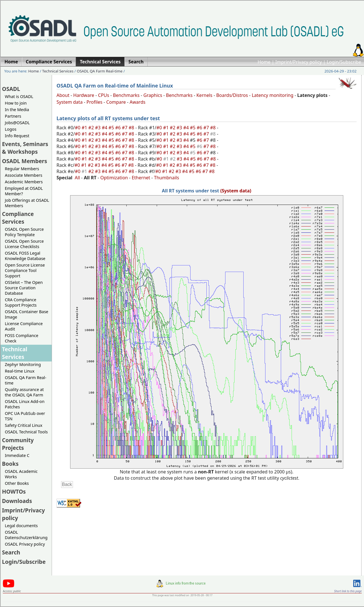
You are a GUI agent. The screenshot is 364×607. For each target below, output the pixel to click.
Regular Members (22, 169)
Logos (11, 129)
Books (10, 464)
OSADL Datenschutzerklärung (26, 535)
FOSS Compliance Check (22, 338)
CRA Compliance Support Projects (21, 302)
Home (264, 62)
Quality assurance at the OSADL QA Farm (24, 392)
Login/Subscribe (344, 62)
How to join (16, 103)
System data (70, 102)
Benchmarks (126, 95)
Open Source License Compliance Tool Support (25, 270)
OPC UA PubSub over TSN (25, 416)
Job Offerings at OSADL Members (27, 203)
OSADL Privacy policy (25, 544)
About (63, 95)
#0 (78, 128)
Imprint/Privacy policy (299, 62)
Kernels (204, 95)
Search (11, 552)
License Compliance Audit (24, 326)
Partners (13, 116)
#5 (112, 128)
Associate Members (24, 175)
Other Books (17, 483)
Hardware (84, 95)
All (77, 178)
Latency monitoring (273, 95)
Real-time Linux (20, 371)
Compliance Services (18, 218)
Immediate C (17, 455)
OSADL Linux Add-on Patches (25, 404)
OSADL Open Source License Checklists (24, 244)
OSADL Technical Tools (26, 432)
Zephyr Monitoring (23, 364)
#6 (119, 128)
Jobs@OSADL (17, 123)
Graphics (153, 95)
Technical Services (58, 71)
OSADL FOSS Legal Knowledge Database (25, 256)
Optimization (114, 178)
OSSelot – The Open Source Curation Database (24, 288)
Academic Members (24, 182)
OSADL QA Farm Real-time (100, 71)
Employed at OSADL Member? (24, 191)
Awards (138, 102)
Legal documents (21, 526)
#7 (125, 128)
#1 (85, 128)
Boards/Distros (232, 95)
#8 (132, 128)
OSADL (11, 89)
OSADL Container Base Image (27, 314)
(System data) (236, 191)
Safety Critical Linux (24, 425)
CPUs (103, 95)
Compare (116, 102)
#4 (105, 128)
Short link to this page (348, 591)
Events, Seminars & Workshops (25, 148)
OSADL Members (25, 161)
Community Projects (18, 444)
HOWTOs (14, 491)
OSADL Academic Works (21, 474)
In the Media (17, 110)
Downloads (17, 501)
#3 (99, 128)
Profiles (95, 102)
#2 (92, 128)
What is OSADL (19, 96)
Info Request (17, 136)
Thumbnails (166, 178)
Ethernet (141, 178)
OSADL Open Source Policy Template (24, 232)
